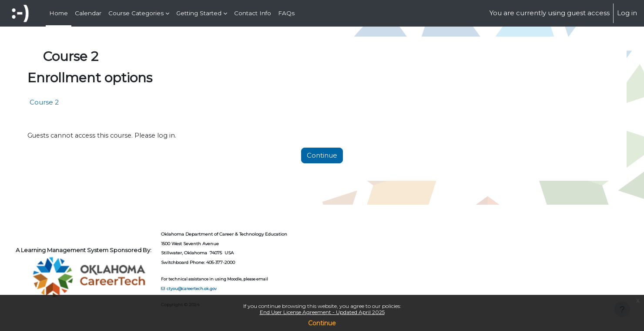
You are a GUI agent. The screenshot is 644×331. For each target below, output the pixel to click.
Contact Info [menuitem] (253, 13)
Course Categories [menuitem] (136, 13)
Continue (322, 323)
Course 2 (63, 102)
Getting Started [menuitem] (199, 13)
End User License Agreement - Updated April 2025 (322, 312)
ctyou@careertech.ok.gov (211, 288)
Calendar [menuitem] (88, 13)
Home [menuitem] (59, 13)
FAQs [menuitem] (286, 13)
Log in (627, 13)
